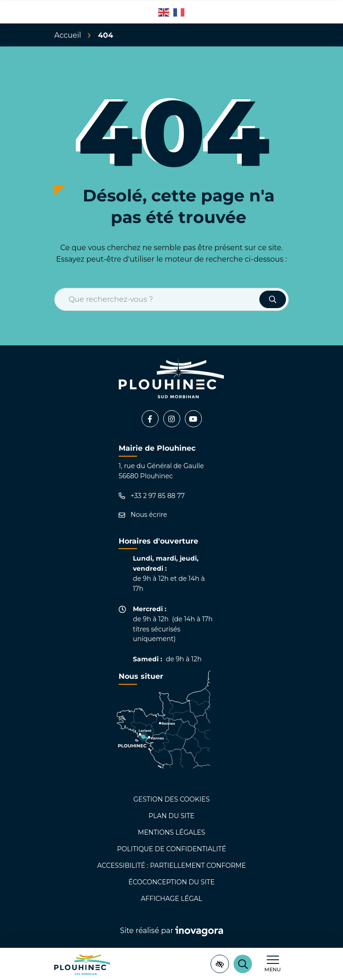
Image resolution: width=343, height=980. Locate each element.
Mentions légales (171, 832)
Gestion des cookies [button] (171, 799)
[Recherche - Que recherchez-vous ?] (157, 299)
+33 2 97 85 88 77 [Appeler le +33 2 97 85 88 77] (152, 496)
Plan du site (171, 816)
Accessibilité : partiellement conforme (171, 865)
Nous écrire (143, 515)
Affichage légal (171, 899)
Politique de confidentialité (171, 849)
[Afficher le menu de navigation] (273, 964)
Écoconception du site (171, 882)
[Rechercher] (243, 964)
